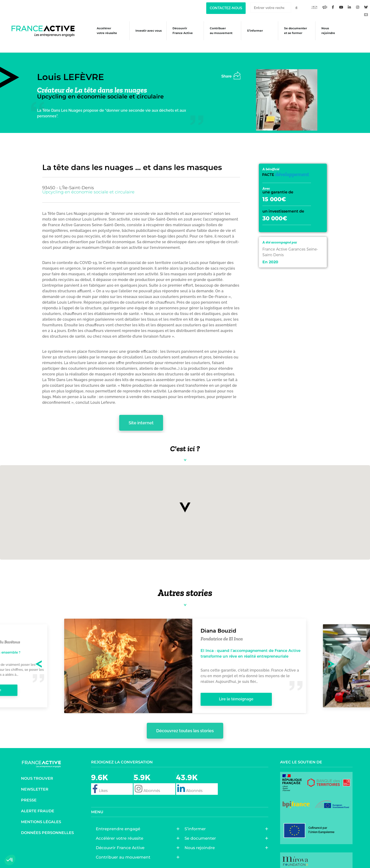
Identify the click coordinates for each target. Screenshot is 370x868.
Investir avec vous (145, 32)
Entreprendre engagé (119, 822)
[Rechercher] (296, 8)
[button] (185, 501)
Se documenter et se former (296, 31)
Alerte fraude (38, 804)
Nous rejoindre (329, 31)
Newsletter (35, 782)
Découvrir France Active (180, 31)
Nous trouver (37, 772)
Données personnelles (47, 826)
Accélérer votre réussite (102, 31)
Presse (29, 793)
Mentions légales (41, 815)
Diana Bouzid (218, 624)
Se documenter (201, 831)
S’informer (254, 32)
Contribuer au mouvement (219, 31)
